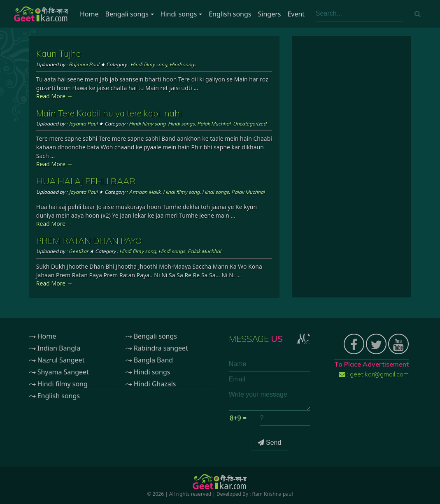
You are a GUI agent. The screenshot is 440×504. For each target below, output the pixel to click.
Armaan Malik (145, 192)
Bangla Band (153, 360)
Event (296, 14)
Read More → (55, 96)
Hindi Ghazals (155, 384)
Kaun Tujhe (58, 53)
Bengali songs (127, 14)
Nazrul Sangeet (61, 360)
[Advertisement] (352, 167)
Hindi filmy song (149, 64)
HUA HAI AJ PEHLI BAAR (86, 181)
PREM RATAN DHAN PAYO (89, 241)
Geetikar (78, 251)
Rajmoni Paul (84, 64)
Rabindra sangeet (161, 348)
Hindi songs (179, 14)
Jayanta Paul (83, 124)
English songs (230, 14)
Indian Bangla (59, 348)
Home (89, 14)
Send (270, 442)
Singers (270, 14)
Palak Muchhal (214, 124)
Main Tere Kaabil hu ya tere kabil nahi (109, 113)
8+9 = (238, 418)
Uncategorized (250, 124)
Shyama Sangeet (63, 372)
